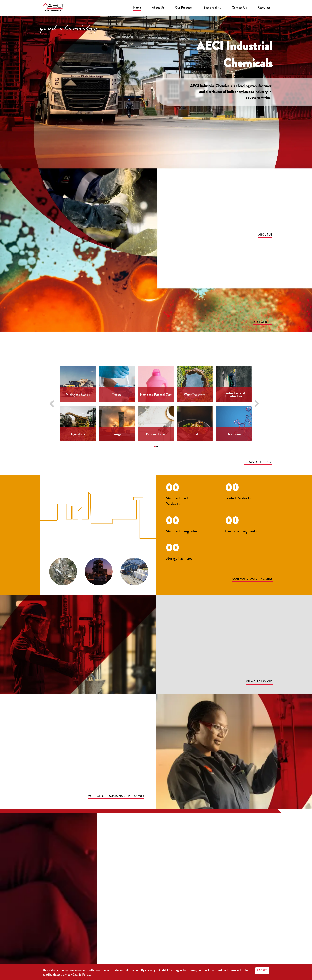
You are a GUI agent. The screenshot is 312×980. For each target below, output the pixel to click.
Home (137, 7)
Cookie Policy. (82, 975)
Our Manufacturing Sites (250, 580)
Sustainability (212, 7)
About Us (158, 7)
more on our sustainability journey (111, 798)
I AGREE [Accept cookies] (262, 970)
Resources (264, 7)
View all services (257, 683)
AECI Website (262, 322)
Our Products (184, 7)
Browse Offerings (257, 463)
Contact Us (239, 7)
